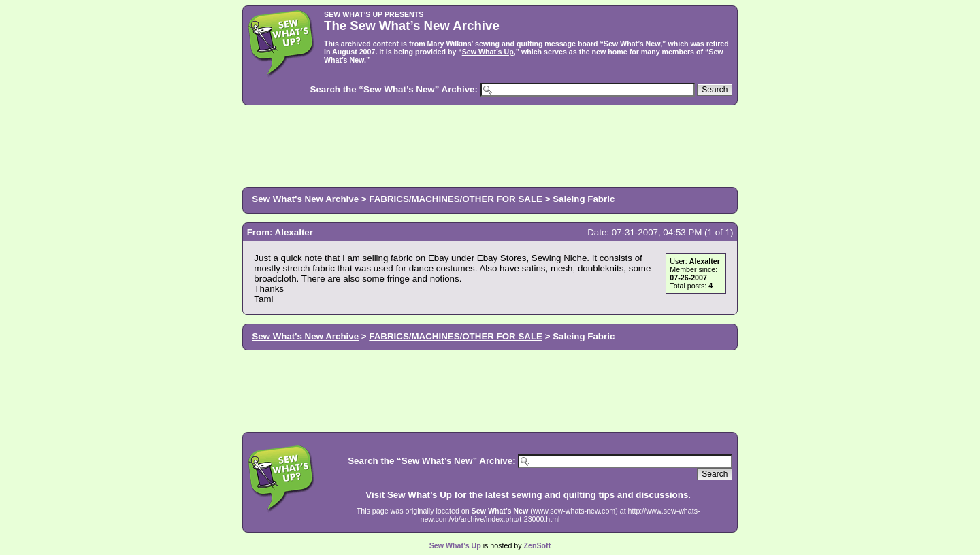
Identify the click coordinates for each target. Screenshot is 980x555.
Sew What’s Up (488, 52)
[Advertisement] (490, 145)
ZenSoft (538, 545)
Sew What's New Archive (305, 199)
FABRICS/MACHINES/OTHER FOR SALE (456, 199)
